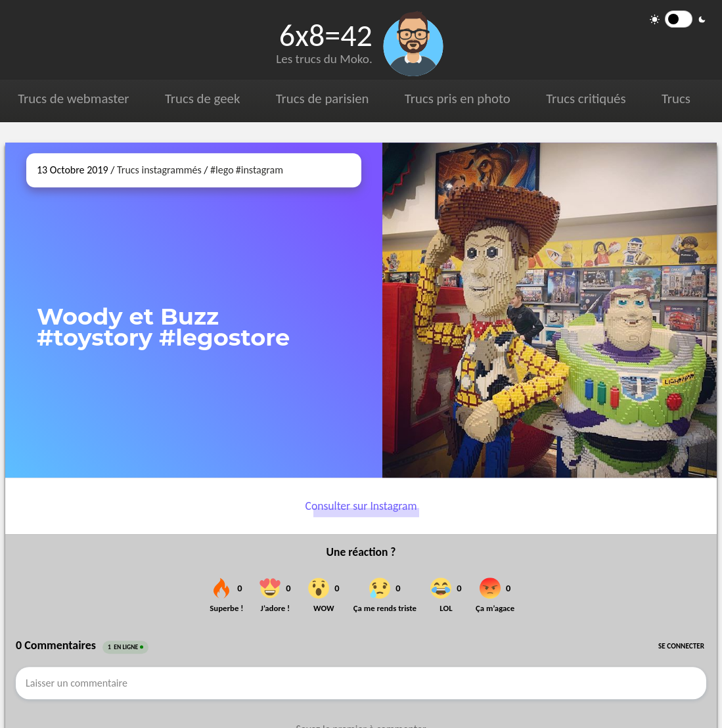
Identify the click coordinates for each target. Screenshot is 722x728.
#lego (222, 170)
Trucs (674, 99)
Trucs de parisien (321, 99)
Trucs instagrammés (159, 170)
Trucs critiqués (584, 99)
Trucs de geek (202, 99)
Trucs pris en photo (456, 99)
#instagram (259, 170)
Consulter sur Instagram (361, 506)
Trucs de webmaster (73, 99)
